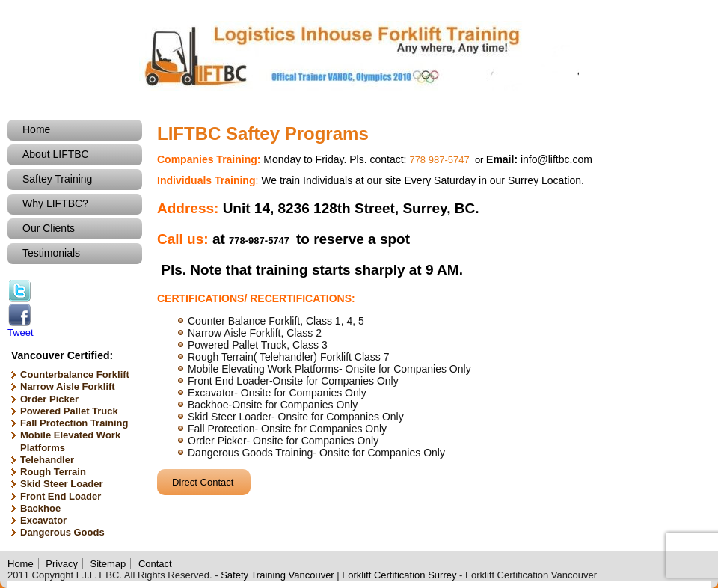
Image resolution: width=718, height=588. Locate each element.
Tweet (21, 333)
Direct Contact (203, 482)
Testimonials (51, 253)
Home (36, 129)
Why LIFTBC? (55, 203)
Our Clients (49, 228)
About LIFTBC (56, 154)
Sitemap (108, 564)
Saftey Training (57, 179)
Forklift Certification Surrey (399, 575)
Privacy (62, 564)
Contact (155, 564)
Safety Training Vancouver (277, 575)
